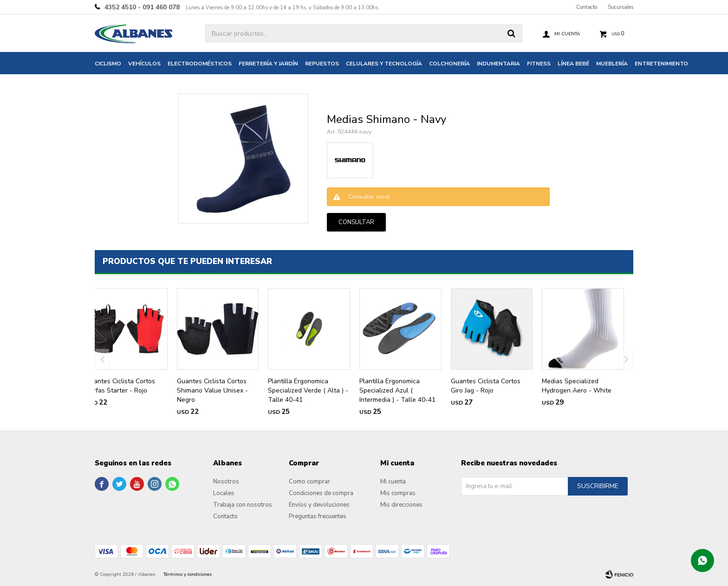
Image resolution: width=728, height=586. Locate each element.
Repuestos (322, 64)
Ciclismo (108, 64)
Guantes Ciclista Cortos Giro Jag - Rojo (486, 386)
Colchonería (449, 64)
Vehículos (144, 64)
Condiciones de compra (321, 493)
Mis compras (398, 493)
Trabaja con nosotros (243, 505)
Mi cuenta (393, 482)
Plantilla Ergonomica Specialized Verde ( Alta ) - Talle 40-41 (308, 390)
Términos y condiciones (188, 574)
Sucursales (621, 7)
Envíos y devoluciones (319, 505)
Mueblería (612, 64)
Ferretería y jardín (268, 64)
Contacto (587, 7)
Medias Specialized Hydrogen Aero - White (577, 386)
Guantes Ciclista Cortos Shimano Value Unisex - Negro (212, 390)
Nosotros (226, 482)
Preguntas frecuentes (318, 516)
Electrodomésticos (200, 64)
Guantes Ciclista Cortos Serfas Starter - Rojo (120, 386)
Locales (224, 493)
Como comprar (309, 482)
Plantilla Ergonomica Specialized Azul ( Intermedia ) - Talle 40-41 (397, 390)
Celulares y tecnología (384, 64)
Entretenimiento (661, 64)
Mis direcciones (401, 505)
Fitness (539, 64)
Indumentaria (498, 64)
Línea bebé (573, 64)
